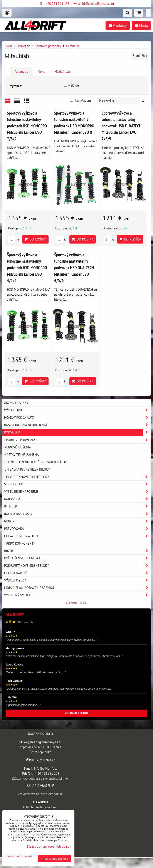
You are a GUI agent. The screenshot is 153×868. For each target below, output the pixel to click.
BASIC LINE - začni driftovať (77, 425)
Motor (77, 521)
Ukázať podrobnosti (19, 856)
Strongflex (77, 484)
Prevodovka (77, 529)
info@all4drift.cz (46, 768)
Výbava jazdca (77, 580)
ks (14, 240)
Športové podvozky (77, 440)
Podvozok (77, 432)
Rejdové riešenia (18, 447)
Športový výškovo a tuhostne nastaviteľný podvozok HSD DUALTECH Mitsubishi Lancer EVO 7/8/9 (122, 126)
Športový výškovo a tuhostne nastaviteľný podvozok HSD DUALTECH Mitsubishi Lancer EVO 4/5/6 (74, 268)
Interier (77, 506)
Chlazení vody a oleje (77, 536)
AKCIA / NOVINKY (16, 403)
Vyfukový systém (77, 595)
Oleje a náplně (77, 573)
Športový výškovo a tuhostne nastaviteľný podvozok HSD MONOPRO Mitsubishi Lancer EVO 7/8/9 (27, 126)
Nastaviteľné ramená (22, 455)
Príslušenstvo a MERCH (77, 558)
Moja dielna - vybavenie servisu (77, 588)
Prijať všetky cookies (54, 859)
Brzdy (77, 551)
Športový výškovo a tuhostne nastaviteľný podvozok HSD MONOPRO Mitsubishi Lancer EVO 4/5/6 (27, 268)
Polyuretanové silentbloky (77, 477)
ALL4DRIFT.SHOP (77, 603)
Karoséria (77, 499)
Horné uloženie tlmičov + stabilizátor (36, 462)
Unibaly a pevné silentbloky (27, 469)
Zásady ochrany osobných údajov (49, 846)
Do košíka (35, 239)
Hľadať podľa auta (77, 418)
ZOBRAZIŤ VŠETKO (77, 713)
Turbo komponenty (20, 543)
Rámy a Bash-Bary (77, 514)
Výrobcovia (77, 410)
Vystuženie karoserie (77, 492)
